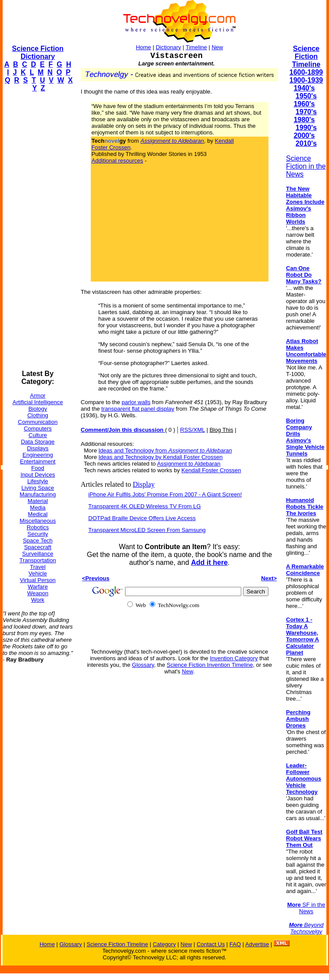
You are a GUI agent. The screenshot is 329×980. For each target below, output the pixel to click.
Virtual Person (38, 580)
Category (164, 944)
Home (144, 47)
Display (144, 484)
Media (38, 508)
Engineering (38, 455)
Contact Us (211, 944)
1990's (306, 128)
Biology (38, 409)
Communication (38, 422)
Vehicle (38, 573)
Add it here (209, 562)
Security (38, 534)
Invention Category (234, 658)
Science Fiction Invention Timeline (210, 665)
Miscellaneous (38, 521)
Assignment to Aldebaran (189, 464)
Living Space (38, 488)
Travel (38, 567)
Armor (38, 396)
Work (38, 600)
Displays (38, 448)
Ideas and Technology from (165, 450)
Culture (38, 435)
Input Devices (38, 475)
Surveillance (38, 554)
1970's (306, 112)
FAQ (235, 944)
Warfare (38, 587)
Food (38, 468)
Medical (38, 514)
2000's (304, 136)
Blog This (222, 430)
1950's (306, 96)
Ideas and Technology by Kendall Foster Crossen (161, 457)
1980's (304, 120)
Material (38, 501)
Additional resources (118, 161)
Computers (38, 429)
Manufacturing (38, 494)
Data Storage (38, 442)
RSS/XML (193, 430)
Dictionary (168, 47)
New (217, 47)
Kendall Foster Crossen (211, 470)
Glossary (143, 665)
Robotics (38, 527)
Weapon (38, 593)
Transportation (38, 560)
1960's (304, 104)
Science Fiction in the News (306, 166)
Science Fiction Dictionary (38, 52)
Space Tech (38, 541)
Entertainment (38, 461)
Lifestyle (38, 481)
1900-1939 (306, 80)
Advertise (257, 944)
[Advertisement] (38, 231)
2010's (306, 143)
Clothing (38, 415)
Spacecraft (38, 547)
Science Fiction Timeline (306, 56)
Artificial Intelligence (38, 402)
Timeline (196, 47)
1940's (304, 88)
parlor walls (136, 402)
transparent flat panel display (138, 409)
